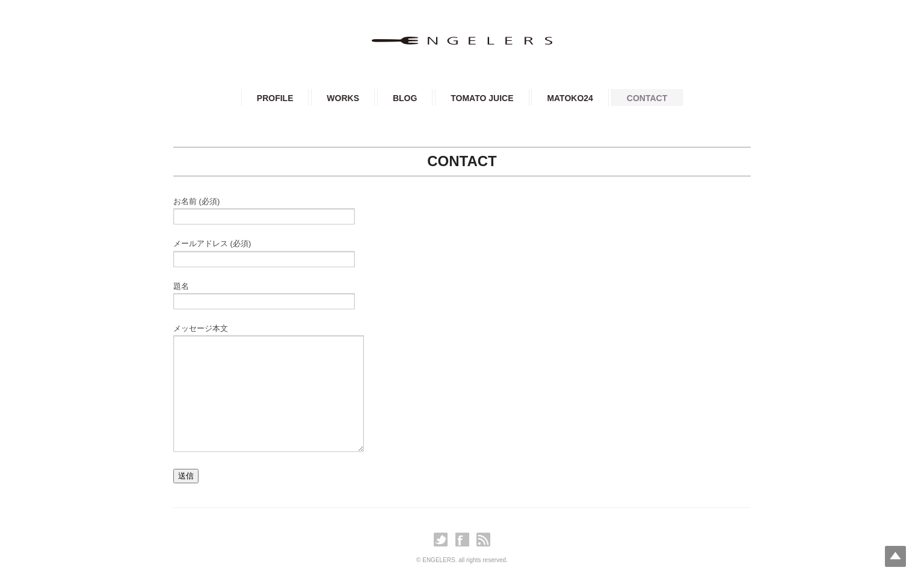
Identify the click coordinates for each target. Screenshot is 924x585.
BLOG (405, 98)
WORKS (343, 98)
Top (895, 556)
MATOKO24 (570, 98)
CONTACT (647, 98)
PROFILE (275, 98)
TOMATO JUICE (482, 98)
